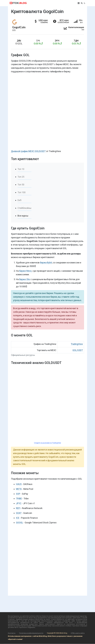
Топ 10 (21, 169)
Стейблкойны (24, 208)
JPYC (19, 503)
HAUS (19, 484)
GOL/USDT (78, 350)
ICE (18, 518)
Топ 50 (21, 185)
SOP (18, 494)
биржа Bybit (46, 263)
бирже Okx (25, 279)
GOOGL (19, 523)
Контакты (12, 633)
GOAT (19, 513)
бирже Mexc (25, 271)
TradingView (77, 344)
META (19, 489)
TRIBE (19, 498)
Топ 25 (21, 177)
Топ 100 (22, 192)
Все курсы (23, 216)
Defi (19, 200)
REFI (18, 508)
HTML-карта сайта (78, 633)
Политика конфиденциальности (31, 633)
